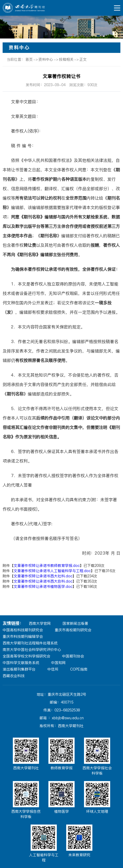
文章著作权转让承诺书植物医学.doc (43, 587)
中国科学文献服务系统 (21, 663)
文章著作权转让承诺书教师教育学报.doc (47, 566)
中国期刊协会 (73, 656)
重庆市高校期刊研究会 (73, 630)
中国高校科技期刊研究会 (23, 630)
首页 (29, 59)
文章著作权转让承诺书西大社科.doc (43, 576)
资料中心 (46, 59)
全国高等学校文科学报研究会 (26, 656)
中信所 (53, 669)
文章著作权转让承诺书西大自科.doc (43, 581)
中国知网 (58, 663)
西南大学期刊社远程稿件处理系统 (30, 643)
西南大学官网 (40, 623)
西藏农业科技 (14, 676)
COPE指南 (79, 669)
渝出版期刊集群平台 (19, 669)
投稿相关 (66, 59)
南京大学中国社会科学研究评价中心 (32, 650)
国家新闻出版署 (75, 623)
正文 (83, 59)
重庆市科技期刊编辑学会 (23, 637)
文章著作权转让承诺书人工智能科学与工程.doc (52, 571)
